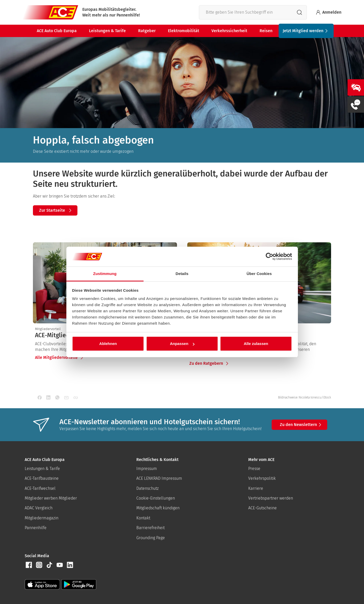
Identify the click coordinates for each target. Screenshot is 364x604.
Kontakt (143, 518)
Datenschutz (148, 488)
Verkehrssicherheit (229, 31)
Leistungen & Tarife (107, 31)
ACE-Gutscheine (263, 508)
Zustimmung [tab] (105, 274)
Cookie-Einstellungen (156, 498)
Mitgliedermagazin (42, 518)
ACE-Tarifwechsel (40, 488)
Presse (254, 469)
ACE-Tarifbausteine (42, 478)
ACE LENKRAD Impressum (159, 478)
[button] (29, 565)
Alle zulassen (256, 344)
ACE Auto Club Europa (57, 31)
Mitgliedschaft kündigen (158, 508)
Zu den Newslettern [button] (301, 425)
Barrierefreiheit (150, 528)
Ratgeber (147, 31)
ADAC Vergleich (39, 508)
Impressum (147, 469)
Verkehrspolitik (262, 478)
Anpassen (182, 344)
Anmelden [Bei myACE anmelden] (328, 12)
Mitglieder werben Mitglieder (51, 498)
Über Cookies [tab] (259, 274)
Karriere (256, 488)
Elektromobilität (184, 31)
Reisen (266, 31)
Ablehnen (108, 344)
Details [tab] (182, 274)
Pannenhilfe (36, 528)
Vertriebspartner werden (271, 498)
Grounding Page (151, 538)
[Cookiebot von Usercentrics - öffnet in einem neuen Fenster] (269, 257)
